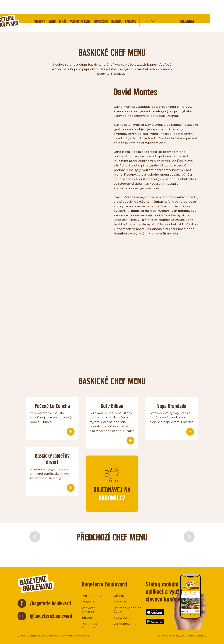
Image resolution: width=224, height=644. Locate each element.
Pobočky (53, 8)
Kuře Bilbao (112, 406)
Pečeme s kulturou (89, 625)
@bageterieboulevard (51, 616)
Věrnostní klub (94, 8)
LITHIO (203, 636)
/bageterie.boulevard (50, 603)
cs (161, 7)
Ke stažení (121, 618)
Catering (145, 8)
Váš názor (121, 596)
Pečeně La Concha (52, 406)
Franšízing (115, 8)
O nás (77, 8)
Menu (66, 8)
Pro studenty (92, 596)
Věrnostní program (89, 610)
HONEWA (178, 636)
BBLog (87, 618)
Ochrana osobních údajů (127, 610)
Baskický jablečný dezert (52, 459)
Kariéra (131, 8)
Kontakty (120, 602)
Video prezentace (127, 624)
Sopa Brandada (172, 406)
